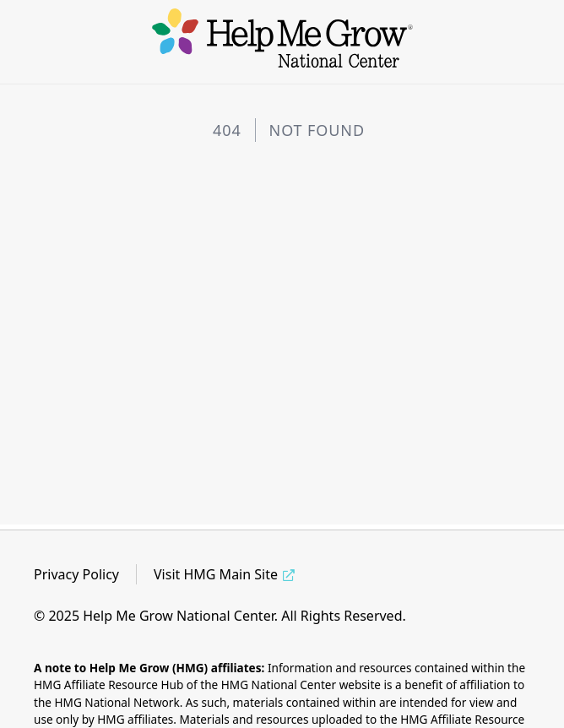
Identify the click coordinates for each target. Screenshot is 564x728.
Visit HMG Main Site (216, 574)
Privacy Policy (76, 574)
